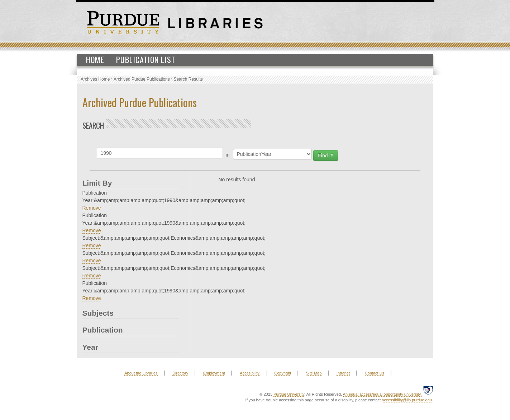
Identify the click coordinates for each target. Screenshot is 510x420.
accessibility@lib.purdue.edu (407, 400)
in (228, 155)
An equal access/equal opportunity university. (382, 394)
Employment (214, 373)
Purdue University (289, 394)
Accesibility (249, 373)
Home (95, 59)
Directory (180, 373)
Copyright (283, 373)
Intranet (343, 373)
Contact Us (375, 373)
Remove (92, 208)
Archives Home (95, 79)
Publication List (146, 59)
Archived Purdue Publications (142, 79)
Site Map (314, 373)
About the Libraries (141, 373)
